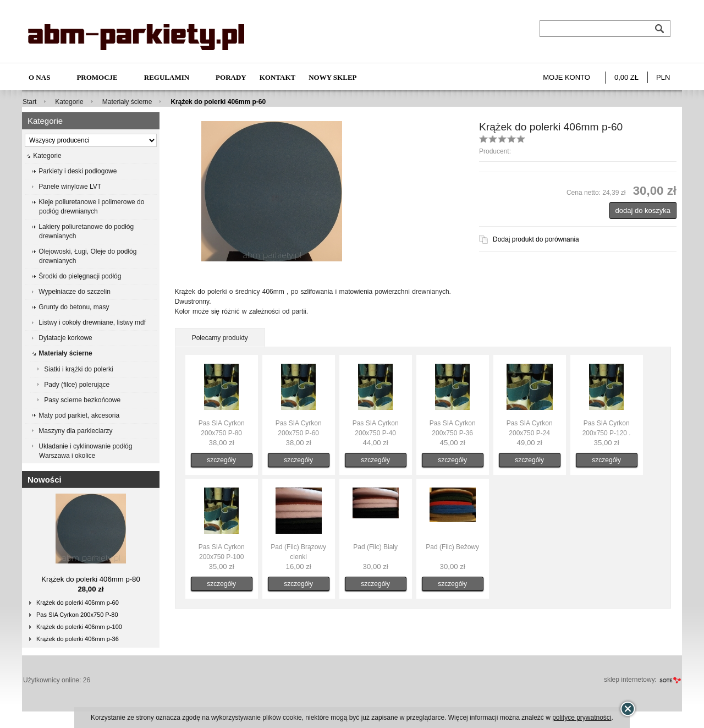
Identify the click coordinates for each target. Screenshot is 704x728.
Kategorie (69, 102)
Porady (231, 77)
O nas (39, 77)
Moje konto (566, 77)
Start (29, 102)
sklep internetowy (629, 680)
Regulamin (167, 77)
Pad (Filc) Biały (375, 547)
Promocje (97, 77)
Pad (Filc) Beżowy (452, 547)
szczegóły (221, 460)
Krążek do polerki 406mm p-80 (91, 579)
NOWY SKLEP (332, 77)
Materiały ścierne (127, 102)
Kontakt (278, 77)
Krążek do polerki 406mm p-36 (78, 639)
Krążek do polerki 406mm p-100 (79, 627)
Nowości (45, 480)
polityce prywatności (582, 718)
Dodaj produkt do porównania (536, 239)
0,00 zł (626, 77)
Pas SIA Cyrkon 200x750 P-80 (77, 615)
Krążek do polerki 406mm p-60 (78, 603)
